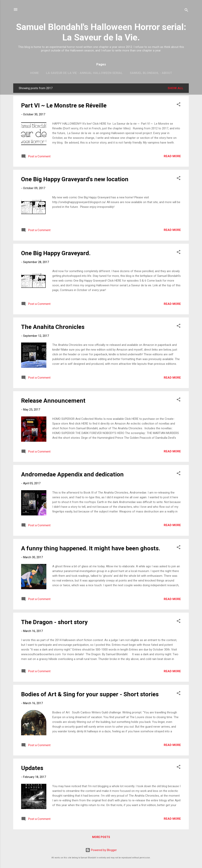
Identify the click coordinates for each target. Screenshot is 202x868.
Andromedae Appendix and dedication (72, 474)
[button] (179, 105)
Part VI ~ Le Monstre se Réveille (64, 105)
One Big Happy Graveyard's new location (75, 179)
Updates (32, 768)
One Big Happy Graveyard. (56, 253)
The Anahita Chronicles (53, 327)
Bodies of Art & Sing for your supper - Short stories (90, 694)
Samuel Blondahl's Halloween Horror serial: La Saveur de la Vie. (101, 32)
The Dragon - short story (54, 622)
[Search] (186, 11)
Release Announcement (53, 401)
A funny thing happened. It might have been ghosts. (91, 548)
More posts (101, 837)
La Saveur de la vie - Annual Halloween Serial (84, 73)
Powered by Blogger (101, 850)
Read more (172, 156)
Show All (175, 88)
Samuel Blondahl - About (151, 73)
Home (35, 73)
